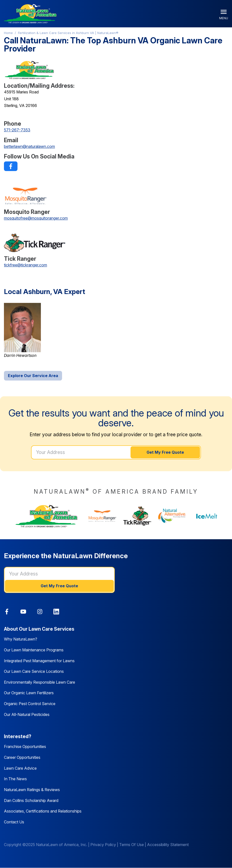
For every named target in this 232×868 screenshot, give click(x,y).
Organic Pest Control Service (30, 704)
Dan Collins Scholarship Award (31, 800)
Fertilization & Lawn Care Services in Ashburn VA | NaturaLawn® (68, 33)
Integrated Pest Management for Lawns (39, 661)
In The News (15, 779)
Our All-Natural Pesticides (27, 714)
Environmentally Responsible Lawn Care (40, 682)
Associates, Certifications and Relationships (43, 811)
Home (8, 33)
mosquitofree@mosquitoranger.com (36, 218)
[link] (11, 166)
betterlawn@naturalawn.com (29, 146)
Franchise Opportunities (25, 746)
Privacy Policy (103, 845)
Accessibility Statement (168, 845)
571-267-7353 (17, 130)
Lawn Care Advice (20, 768)
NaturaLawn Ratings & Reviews (32, 790)
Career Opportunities (22, 757)
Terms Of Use (132, 845)
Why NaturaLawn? (21, 639)
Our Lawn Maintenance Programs (34, 650)
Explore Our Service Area (33, 376)
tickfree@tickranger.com (25, 265)
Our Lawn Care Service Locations (34, 671)
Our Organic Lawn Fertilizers (29, 693)
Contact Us (14, 822)
